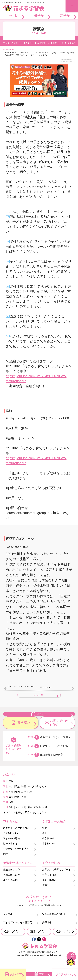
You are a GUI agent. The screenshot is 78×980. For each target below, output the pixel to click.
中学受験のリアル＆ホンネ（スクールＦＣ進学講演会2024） (20, 687)
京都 (11, 806)
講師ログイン (38, 940)
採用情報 (47, 931)
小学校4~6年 (49, 853)
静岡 (17, 801)
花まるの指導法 (11, 847)
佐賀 (24, 816)
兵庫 (24, 806)
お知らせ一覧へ (39, 695)
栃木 (45, 796)
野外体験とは (10, 853)
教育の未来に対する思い (16, 837)
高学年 (65, 16)
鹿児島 (37, 816)
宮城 (11, 790)
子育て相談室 (49, 884)
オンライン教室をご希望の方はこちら (24, 822)
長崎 (45, 816)
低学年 (39, 16)
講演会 (46, 894)
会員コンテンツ (65, 940)
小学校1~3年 (49, 847)
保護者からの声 (11, 878)
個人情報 (8, 923)
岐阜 (30, 801)
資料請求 (24, 732)
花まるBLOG (49, 889)
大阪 (17, 806)
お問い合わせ (65, 974)
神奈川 (31, 796)
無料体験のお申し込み (42, 718)
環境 (5, 863)
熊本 (30, 816)
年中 (44, 837)
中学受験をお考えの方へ (16, 858)
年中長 (13, 16)
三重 (24, 801)
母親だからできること (46, 687)
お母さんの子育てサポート (57, 878)
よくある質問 (10, 889)
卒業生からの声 (11, 884)
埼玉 (24, 796)
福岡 (11, 816)
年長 (44, 842)
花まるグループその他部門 (18, 931)
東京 (11, 796)
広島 (11, 811)
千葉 (17, 796)
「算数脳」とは (11, 842)
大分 (17, 816)
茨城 (38, 796)
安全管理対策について (54, 923)
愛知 (11, 801)
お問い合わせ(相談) (60, 732)
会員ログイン (12, 940)
